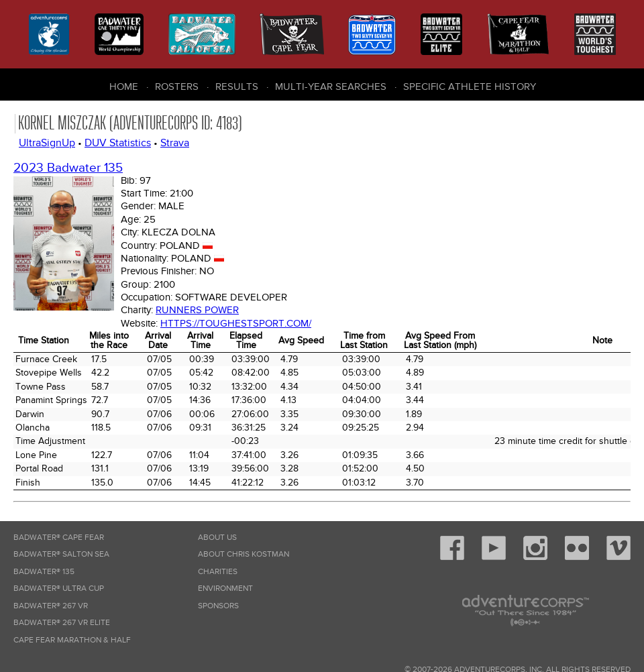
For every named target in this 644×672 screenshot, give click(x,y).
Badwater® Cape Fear (59, 538)
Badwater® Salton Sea (61, 554)
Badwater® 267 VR (51, 606)
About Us (217, 538)
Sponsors (218, 606)
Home (124, 87)
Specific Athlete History (470, 87)
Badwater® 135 (44, 572)
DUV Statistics (118, 143)
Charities (218, 572)
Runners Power (197, 310)
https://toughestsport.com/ (236, 323)
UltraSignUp (47, 143)
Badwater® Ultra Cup (59, 589)
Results (237, 87)
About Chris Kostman (244, 554)
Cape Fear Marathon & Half (72, 640)
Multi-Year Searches (331, 87)
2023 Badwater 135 (68, 168)
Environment (225, 589)
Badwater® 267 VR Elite (62, 623)
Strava (175, 143)
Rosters (177, 87)
